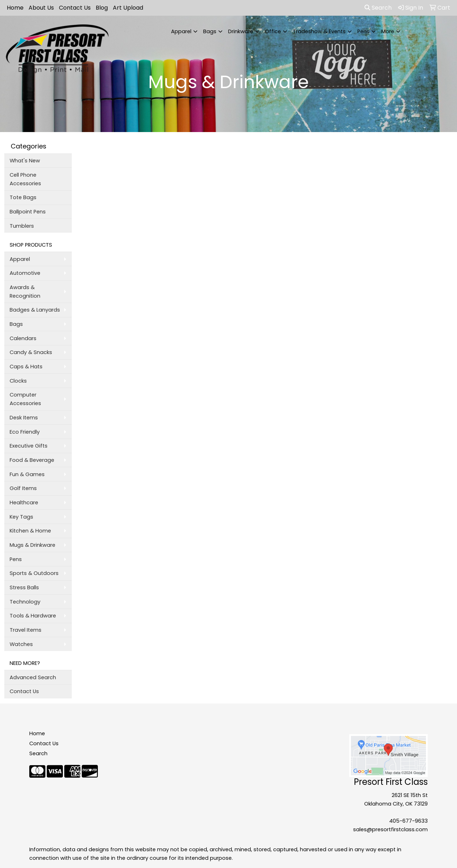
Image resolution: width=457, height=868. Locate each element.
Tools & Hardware (33, 616)
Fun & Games (27, 474)
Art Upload (128, 8)
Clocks (18, 381)
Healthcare (24, 503)
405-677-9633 (408, 821)
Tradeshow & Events (319, 31)
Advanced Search (33, 677)
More (388, 31)
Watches (21, 644)
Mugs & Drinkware (32, 545)
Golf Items (23, 488)
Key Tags (21, 517)
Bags (210, 31)
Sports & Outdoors (34, 573)
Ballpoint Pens (28, 212)
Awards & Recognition (25, 292)
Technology (25, 602)
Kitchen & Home (30, 531)
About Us (41, 8)
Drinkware (241, 31)
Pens (363, 31)
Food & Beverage (32, 460)
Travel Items (26, 630)
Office (273, 31)
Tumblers (22, 226)
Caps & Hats (26, 367)
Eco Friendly (25, 432)
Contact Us (75, 8)
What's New (25, 161)
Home (15, 8)
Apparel (181, 31)
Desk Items (24, 418)
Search (378, 8)
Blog (102, 8)
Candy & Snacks (31, 352)
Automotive (25, 273)
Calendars (23, 338)
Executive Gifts (29, 446)
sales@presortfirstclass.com (390, 829)
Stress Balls (24, 587)
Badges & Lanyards (35, 310)
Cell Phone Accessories (25, 179)
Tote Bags (23, 197)
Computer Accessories (25, 399)
